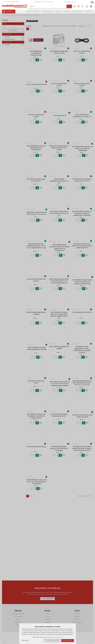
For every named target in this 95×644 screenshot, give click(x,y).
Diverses (66, 12)
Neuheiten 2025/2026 (77, 12)
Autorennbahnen (47, 12)
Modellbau (58, 12)
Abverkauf (89, 12)
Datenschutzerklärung (57, 637)
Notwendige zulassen (53, 641)
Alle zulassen (68, 641)
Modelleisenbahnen (33, 12)
